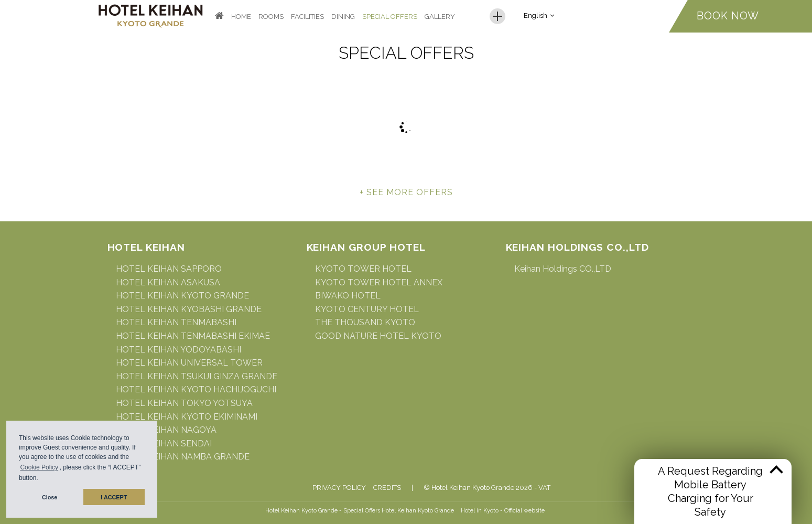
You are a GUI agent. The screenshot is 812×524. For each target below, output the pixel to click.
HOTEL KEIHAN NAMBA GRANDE (183, 457)
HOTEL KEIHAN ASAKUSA (168, 282)
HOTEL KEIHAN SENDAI (164, 443)
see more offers (410, 192)
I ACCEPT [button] (114, 497)
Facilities (307, 17)
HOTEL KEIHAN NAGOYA (166, 430)
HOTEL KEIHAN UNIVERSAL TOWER (189, 363)
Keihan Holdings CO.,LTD (563, 269)
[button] (41, 479)
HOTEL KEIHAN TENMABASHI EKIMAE (193, 336)
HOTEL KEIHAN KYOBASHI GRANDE (189, 309)
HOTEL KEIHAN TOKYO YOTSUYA (184, 403)
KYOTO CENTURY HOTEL (367, 309)
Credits (387, 488)
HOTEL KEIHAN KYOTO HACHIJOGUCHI (196, 389)
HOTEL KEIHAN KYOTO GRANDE (182, 296)
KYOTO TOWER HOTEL (363, 269)
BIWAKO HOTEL (348, 296)
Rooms (271, 17)
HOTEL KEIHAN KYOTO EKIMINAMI (187, 417)
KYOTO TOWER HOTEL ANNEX (379, 282)
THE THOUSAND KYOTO (365, 322)
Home (241, 17)
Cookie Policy (39, 467)
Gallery (440, 17)
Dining (343, 17)
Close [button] (50, 497)
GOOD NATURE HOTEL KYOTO (378, 336)
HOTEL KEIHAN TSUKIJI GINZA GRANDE (197, 376)
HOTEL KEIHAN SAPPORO (169, 269)
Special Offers (390, 17)
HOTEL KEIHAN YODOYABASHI (178, 350)
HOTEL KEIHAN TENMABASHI (176, 322)
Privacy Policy (339, 488)
